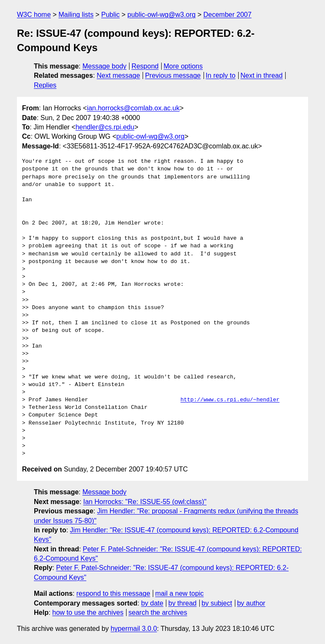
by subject (217, 603)
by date (152, 603)
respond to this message (113, 593)
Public (110, 15)
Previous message (173, 75)
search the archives (158, 612)
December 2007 (227, 15)
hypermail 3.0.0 (134, 629)
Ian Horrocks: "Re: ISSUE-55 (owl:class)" (145, 502)
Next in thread (262, 75)
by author (251, 603)
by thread (183, 603)
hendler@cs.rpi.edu (105, 127)
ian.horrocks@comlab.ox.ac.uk (133, 108)
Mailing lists (76, 15)
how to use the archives (88, 612)
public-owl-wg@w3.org (161, 15)
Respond (145, 66)
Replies (45, 85)
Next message (118, 75)
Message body (105, 66)
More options (183, 66)
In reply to (220, 75)
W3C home (34, 15)
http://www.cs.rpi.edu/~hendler (230, 400)
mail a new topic (180, 593)
